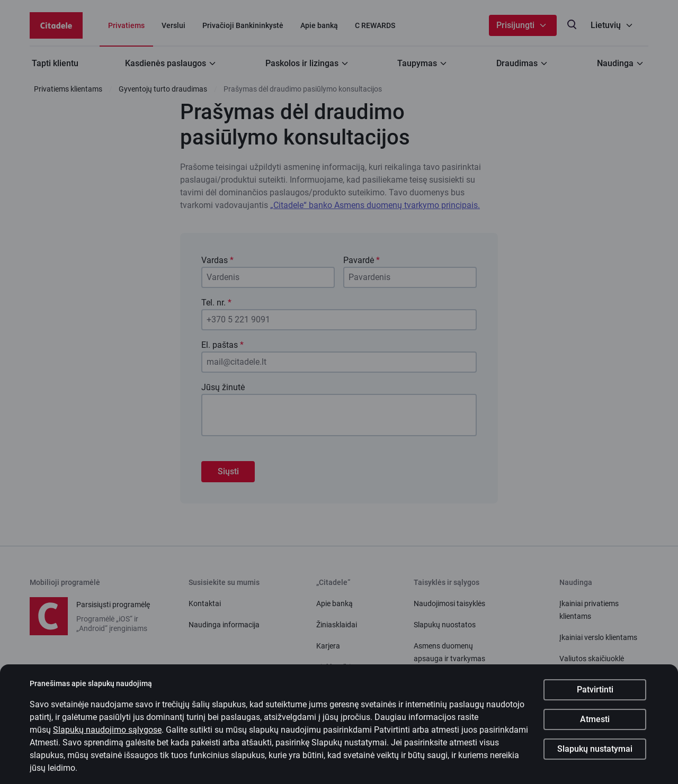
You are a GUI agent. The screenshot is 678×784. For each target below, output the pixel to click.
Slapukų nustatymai (595, 756)
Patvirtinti (595, 697)
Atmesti (595, 727)
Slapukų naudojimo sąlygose (107, 737)
